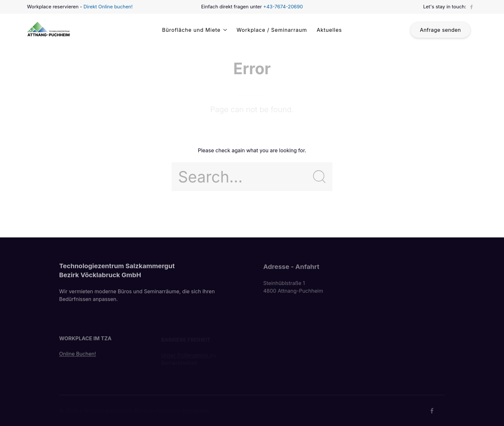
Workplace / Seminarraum (272, 30)
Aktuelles (329, 30)
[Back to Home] (50, 30)
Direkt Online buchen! (108, 7)
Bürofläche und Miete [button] (194, 30)
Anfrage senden (440, 30)
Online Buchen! (78, 355)
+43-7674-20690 (283, 7)
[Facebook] (472, 7)
